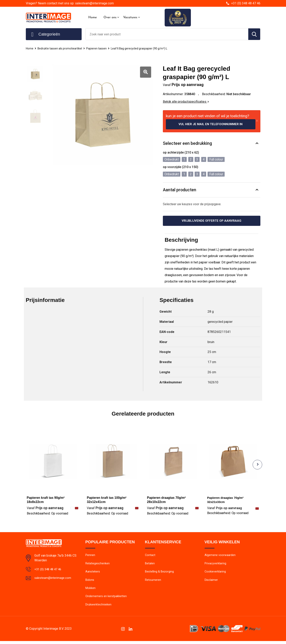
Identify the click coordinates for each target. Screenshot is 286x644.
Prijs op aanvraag (45, 509)
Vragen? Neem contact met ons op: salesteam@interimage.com (70, 3)
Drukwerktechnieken (98, 607)
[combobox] (167, 34)
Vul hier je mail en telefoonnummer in (211, 124)
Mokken (90, 590)
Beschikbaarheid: (47, 514)
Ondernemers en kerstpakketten (106, 599)
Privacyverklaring (215, 565)
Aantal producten (180, 190)
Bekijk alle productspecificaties (186, 102)
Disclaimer (211, 582)
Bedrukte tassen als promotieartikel (61, 48)
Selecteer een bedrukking (187, 144)
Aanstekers (93, 573)
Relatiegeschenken (98, 565)
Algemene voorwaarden (220, 556)
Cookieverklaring (215, 573)
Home (93, 17)
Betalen (150, 565)
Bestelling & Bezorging (160, 573)
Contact (150, 556)
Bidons (90, 582)
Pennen (90, 556)
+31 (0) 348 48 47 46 (246, 3)
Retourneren (153, 582)
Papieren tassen (99, 48)
